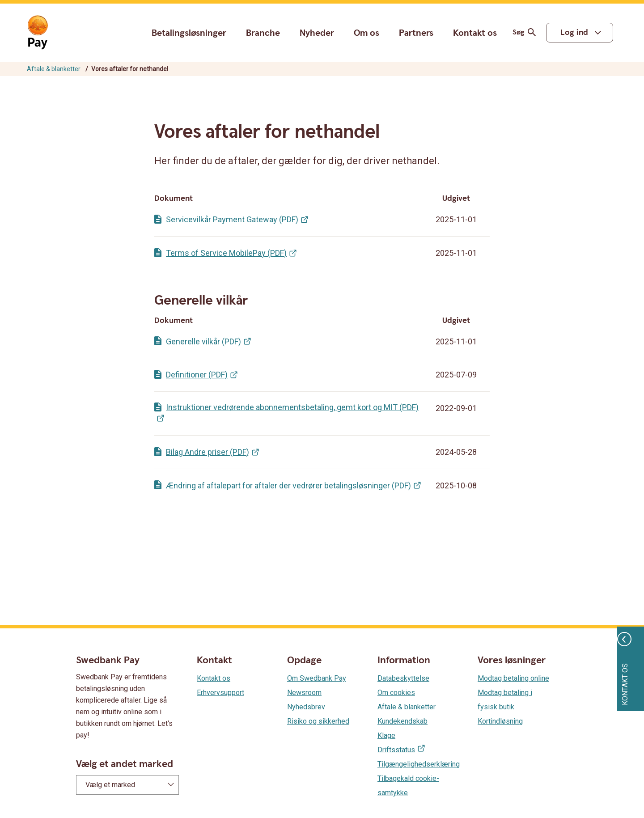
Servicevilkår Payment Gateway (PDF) (232, 219)
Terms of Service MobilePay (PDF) (226, 253)
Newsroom (304, 693)
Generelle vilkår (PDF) (203, 341)
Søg (526, 32)
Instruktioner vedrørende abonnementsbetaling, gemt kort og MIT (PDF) (292, 407)
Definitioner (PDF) (197, 375)
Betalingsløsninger (189, 33)
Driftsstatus (396, 750)
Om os (366, 33)
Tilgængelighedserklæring (419, 764)
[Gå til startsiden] (38, 33)
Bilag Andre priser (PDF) (208, 452)
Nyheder (317, 33)
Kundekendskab (402, 721)
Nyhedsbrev (306, 707)
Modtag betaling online (513, 678)
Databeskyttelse (403, 678)
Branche (263, 33)
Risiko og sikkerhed (318, 721)
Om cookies (396, 693)
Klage (386, 735)
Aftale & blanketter (54, 69)
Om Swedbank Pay (317, 678)
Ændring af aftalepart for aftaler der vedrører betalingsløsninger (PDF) (288, 485)
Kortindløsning (500, 721)
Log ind (574, 32)
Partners (416, 33)
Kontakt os (475, 33)
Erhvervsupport (220, 693)
